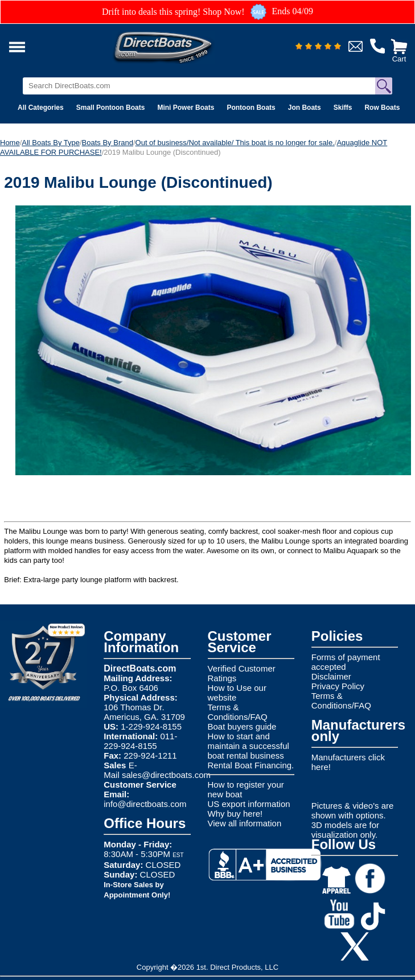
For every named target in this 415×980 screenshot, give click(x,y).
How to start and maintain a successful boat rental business (248, 746)
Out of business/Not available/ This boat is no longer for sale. (235, 143)
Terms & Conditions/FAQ (238, 712)
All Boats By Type (51, 143)
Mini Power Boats (186, 108)
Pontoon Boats (251, 108)
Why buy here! (235, 814)
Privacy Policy (338, 686)
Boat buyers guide (242, 726)
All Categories (41, 108)
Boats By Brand (108, 143)
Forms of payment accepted (346, 662)
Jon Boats (305, 108)
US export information (249, 804)
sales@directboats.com (166, 775)
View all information (245, 823)
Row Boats (382, 108)
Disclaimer (331, 676)
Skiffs (343, 108)
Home (10, 143)
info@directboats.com (145, 804)
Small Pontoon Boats (111, 108)
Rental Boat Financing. (251, 765)
